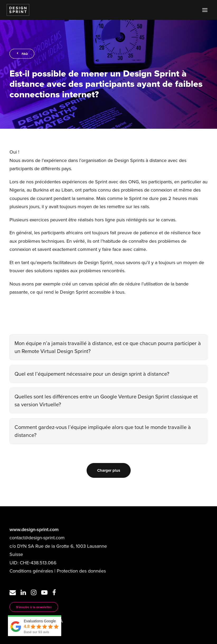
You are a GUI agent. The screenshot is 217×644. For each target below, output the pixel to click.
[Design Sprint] (18, 10)
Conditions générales (31, 571)
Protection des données (81, 571)
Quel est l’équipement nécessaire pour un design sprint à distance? (92, 374)
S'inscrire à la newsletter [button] (34, 607)
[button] (205, 10)
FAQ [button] (22, 54)
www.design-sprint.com (34, 529)
